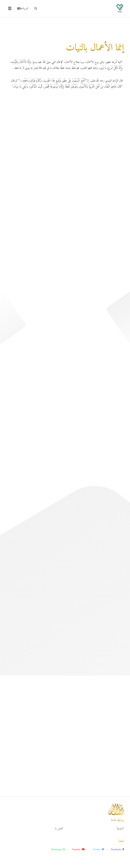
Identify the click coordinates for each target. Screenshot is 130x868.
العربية (23, 8)
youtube (78, 849)
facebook (117, 849)
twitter (99, 849)
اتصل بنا (59, 828)
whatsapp (58, 849)
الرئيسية (120, 828)
